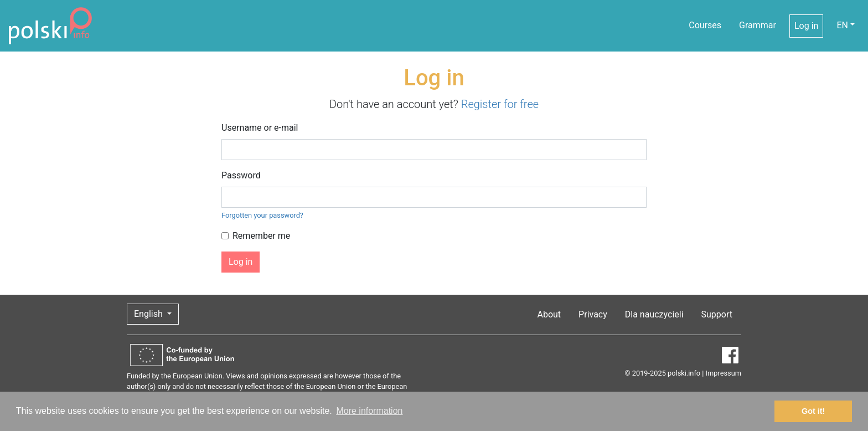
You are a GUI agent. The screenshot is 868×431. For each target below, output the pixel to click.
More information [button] (369, 411)
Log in (806, 26)
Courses (705, 25)
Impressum (724, 373)
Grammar (758, 25)
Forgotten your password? (262, 215)
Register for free (500, 104)
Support (717, 314)
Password (241, 175)
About (549, 314)
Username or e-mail (260, 128)
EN (842, 25)
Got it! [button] (813, 411)
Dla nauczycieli (654, 314)
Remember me (261, 236)
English (149, 314)
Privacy (593, 314)
